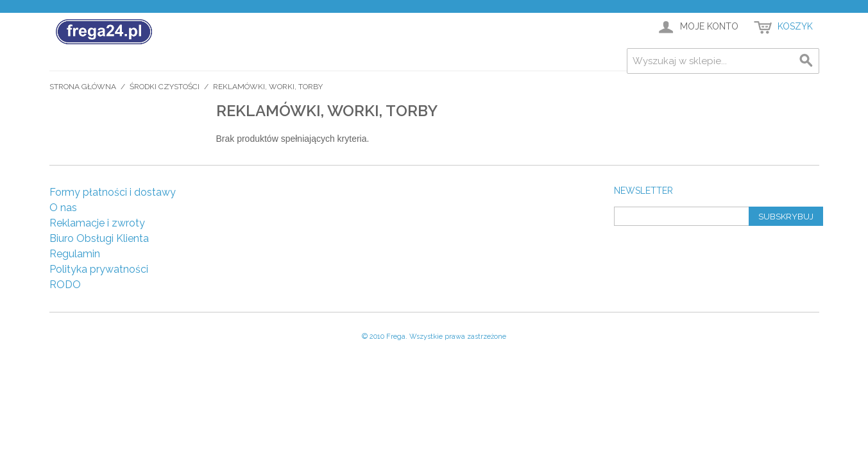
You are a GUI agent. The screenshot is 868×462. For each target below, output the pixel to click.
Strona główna (83, 87)
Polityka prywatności (99, 269)
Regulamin (75, 254)
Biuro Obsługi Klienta (99, 238)
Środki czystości (165, 87)
